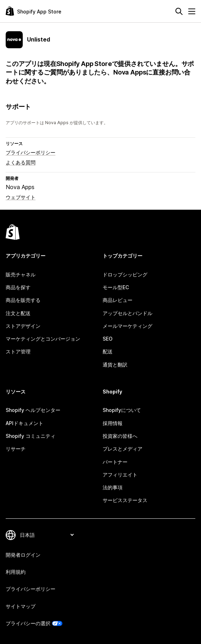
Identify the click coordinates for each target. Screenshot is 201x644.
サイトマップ (21, 606)
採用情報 (113, 423)
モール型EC (116, 287)
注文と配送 (18, 313)
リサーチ (16, 449)
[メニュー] (192, 11)
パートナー (115, 462)
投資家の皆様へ (120, 436)
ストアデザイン (23, 326)
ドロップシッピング (125, 274)
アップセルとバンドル (127, 313)
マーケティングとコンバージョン (43, 339)
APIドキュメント (25, 423)
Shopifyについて (122, 410)
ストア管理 (18, 351)
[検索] (179, 11)
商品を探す (18, 287)
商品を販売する (23, 300)
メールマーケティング (127, 326)
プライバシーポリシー (31, 152)
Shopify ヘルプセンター (33, 410)
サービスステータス (125, 500)
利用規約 (16, 572)
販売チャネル (21, 274)
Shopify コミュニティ (31, 436)
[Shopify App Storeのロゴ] (34, 11)
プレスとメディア (123, 449)
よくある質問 (21, 162)
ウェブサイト (21, 197)
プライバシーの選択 (28, 623)
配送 (108, 351)
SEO (108, 339)
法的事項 (113, 487)
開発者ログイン (23, 555)
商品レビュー (118, 300)
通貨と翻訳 (115, 365)
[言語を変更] (47, 535)
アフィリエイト (120, 475)
